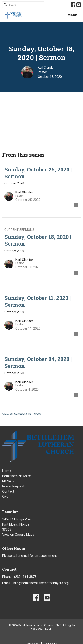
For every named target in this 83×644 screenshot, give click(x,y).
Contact (8, 491)
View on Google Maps (18, 535)
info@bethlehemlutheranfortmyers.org (41, 583)
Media (9, 481)
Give (5, 497)
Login (49, 629)
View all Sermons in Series (21, 414)
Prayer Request (13, 486)
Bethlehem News (17, 476)
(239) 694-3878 (25, 577)
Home (7, 471)
